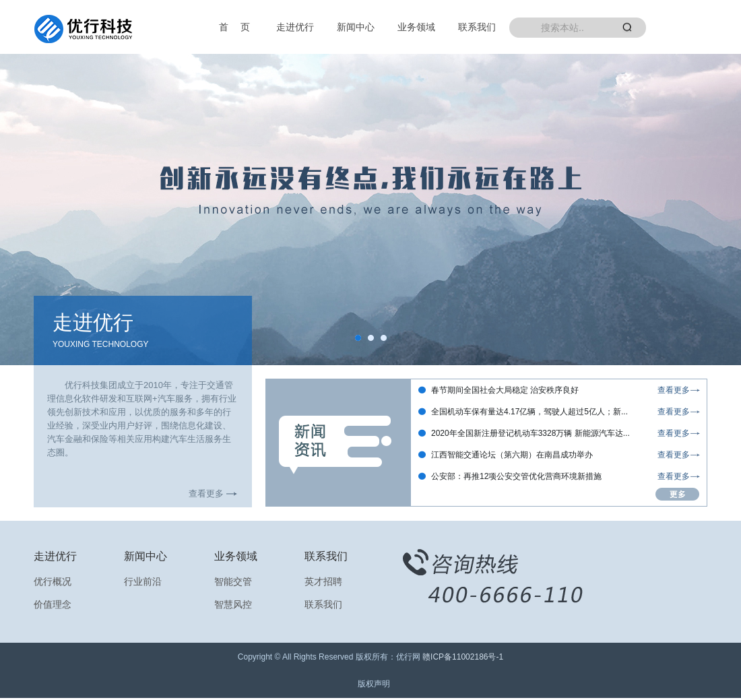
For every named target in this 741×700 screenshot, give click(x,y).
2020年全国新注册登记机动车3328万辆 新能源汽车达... (530, 433)
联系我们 (477, 27)
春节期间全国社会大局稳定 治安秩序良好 (505, 390)
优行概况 (53, 581)
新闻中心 (356, 27)
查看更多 (206, 494)
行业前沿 (143, 581)
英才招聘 (323, 581)
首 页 (234, 27)
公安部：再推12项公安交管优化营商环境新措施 (516, 476)
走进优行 (295, 27)
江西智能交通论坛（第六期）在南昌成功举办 (512, 455)
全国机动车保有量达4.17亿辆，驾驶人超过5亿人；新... (529, 412)
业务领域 (416, 27)
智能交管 (233, 581)
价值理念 (53, 604)
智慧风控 (233, 604)
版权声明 (374, 684)
